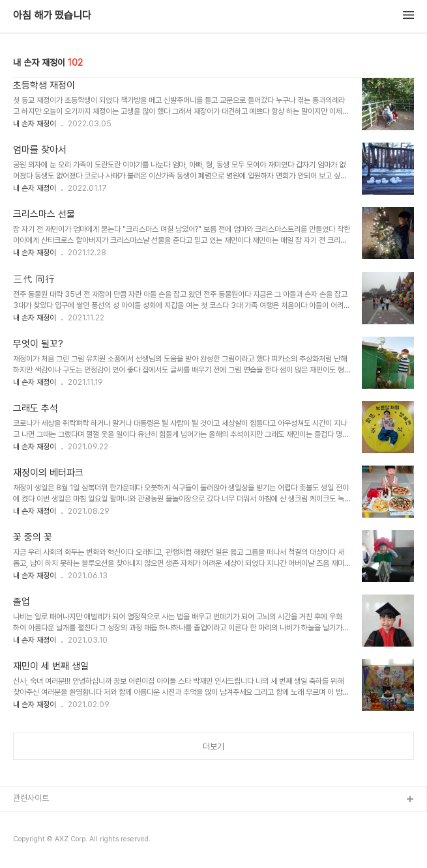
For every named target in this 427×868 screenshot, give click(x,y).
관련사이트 (31, 798)
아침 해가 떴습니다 (52, 16)
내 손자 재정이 (35, 124)
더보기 (213, 747)
